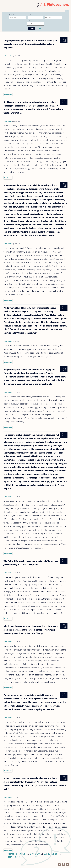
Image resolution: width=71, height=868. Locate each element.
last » (17, 857)
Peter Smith (8, 56)
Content (12, 14)
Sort (29, 21)
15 (56, 854)
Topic (47, 14)
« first (11, 854)
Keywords (31, 14)
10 (38, 854)
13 (49, 854)
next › (10, 857)
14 (53, 854)
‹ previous (20, 854)
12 (45, 854)
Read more (8, 95)
